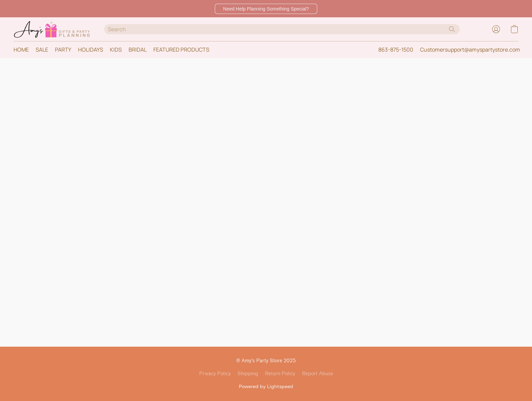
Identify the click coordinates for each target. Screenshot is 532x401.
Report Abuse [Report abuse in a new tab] (318, 374)
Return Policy (280, 374)
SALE (42, 50)
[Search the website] (452, 29)
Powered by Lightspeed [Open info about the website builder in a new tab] (266, 386)
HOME (21, 50)
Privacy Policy (215, 374)
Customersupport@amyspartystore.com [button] (470, 50)
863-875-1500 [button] (396, 50)
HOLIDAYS (91, 50)
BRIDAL (138, 50)
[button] (266, 9)
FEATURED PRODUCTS (181, 50)
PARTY (63, 50)
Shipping (248, 374)
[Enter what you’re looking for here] (282, 29)
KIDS (116, 50)
